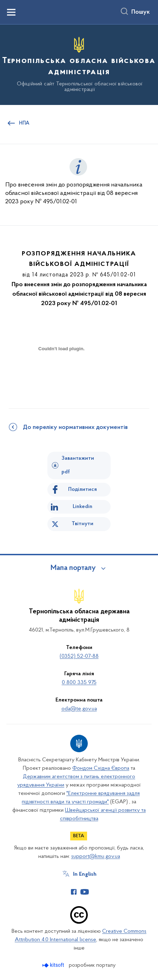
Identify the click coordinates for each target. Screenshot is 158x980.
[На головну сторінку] (79, 64)
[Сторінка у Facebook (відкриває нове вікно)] (74, 892)
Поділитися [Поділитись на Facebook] (83, 489)
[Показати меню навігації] (11, 12)
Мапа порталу (73, 568)
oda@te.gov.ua (79, 709)
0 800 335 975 (79, 683)
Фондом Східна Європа (101, 768)
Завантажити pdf (78, 465)
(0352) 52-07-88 (79, 656)
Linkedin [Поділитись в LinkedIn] (83, 507)
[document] (61, 373)
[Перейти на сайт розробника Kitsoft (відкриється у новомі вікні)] (54, 965)
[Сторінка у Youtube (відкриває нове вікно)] (85, 892)
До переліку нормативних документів (75, 428)
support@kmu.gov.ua (96, 856)
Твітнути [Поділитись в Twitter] (83, 524)
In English (85, 874)
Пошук (141, 12)
